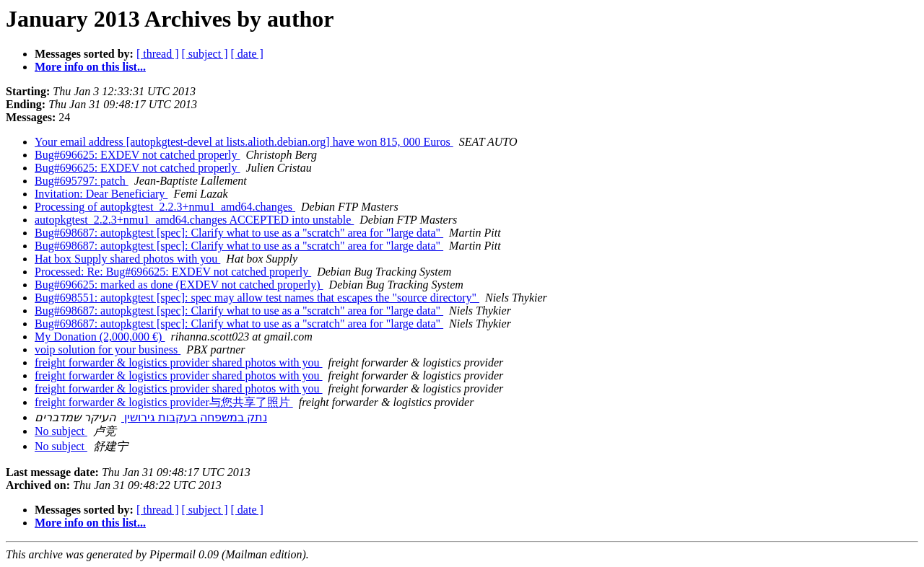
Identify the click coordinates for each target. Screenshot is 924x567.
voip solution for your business (108, 350)
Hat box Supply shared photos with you (127, 259)
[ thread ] (158, 54)
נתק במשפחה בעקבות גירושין (194, 417)
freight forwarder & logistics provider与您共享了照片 (164, 402)
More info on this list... (90, 67)
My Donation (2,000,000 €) (100, 337)
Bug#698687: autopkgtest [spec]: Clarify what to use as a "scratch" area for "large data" (239, 233)
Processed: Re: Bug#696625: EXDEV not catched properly (173, 272)
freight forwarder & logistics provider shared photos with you (179, 362)
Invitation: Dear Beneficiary (101, 194)
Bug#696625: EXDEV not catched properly (138, 155)
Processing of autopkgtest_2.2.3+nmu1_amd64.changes (165, 207)
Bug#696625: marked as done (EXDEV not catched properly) (179, 285)
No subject (61, 431)
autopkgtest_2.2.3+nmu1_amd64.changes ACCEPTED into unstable (194, 220)
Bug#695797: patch (82, 181)
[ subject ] (205, 54)
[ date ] (247, 54)
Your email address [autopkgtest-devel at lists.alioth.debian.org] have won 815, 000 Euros (244, 142)
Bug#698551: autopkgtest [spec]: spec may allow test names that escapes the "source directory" (257, 298)
